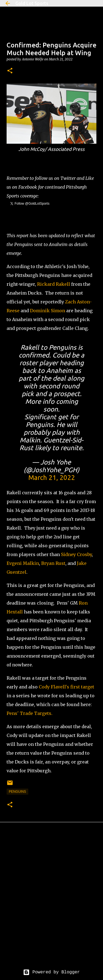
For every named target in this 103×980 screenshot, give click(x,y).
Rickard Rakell (54, 284)
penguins (17, 792)
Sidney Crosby (76, 554)
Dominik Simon (48, 311)
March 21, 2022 (52, 478)
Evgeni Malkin (23, 563)
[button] (10, 71)
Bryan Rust (53, 563)
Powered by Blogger (51, 972)
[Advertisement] (51, 900)
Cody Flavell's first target (66, 687)
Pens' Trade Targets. (30, 713)
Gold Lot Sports (32, 3)
